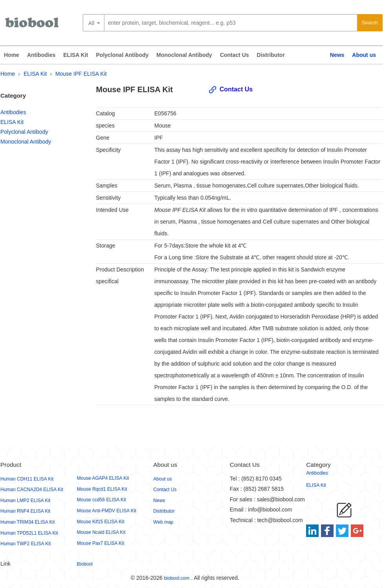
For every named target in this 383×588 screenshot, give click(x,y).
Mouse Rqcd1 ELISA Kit (102, 489)
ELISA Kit (76, 55)
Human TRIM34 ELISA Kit (28, 522)
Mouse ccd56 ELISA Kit (101, 500)
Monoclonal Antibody (184, 55)
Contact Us (234, 55)
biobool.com (177, 578)
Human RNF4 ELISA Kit (25, 511)
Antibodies (41, 55)
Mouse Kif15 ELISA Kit (101, 522)
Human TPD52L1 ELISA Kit (29, 533)
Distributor (271, 55)
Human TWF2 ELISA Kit (26, 544)
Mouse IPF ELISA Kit (81, 74)
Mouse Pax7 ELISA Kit (101, 543)
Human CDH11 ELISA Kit (27, 479)
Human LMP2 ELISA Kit (25, 501)
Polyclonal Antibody (122, 55)
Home (12, 55)
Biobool (85, 564)
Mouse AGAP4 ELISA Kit (103, 478)
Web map (163, 522)
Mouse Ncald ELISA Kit (101, 532)
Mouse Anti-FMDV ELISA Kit (107, 511)
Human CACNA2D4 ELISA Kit (32, 490)
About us (364, 55)
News (337, 55)
